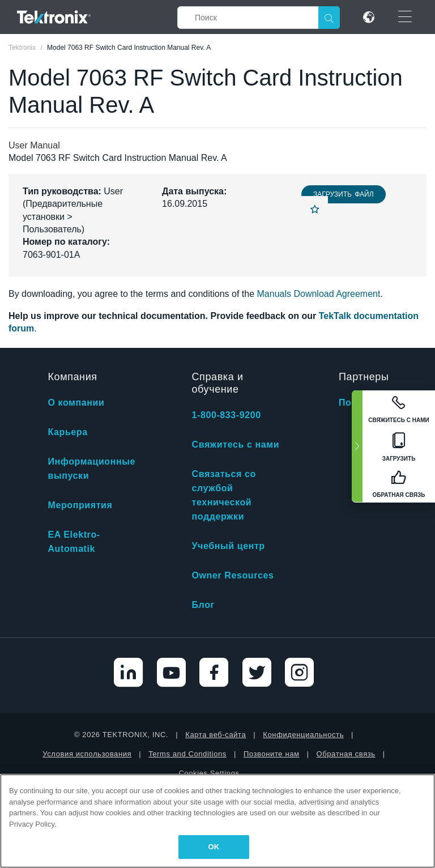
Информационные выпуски (91, 469)
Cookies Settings (209, 773)
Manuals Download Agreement (319, 294)
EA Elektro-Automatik (74, 542)
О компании (76, 403)
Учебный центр (229, 546)
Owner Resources (233, 575)
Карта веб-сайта (216, 735)
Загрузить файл (344, 194)
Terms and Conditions (187, 754)
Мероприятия (80, 505)
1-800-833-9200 (227, 415)
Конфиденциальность (303, 735)
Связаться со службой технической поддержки (224, 495)
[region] (217, 821)
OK (214, 847)
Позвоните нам (272, 754)
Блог (203, 605)
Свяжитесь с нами (236, 444)
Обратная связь (346, 754)
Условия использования (87, 754)
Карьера (67, 432)
